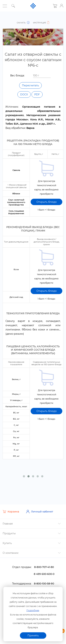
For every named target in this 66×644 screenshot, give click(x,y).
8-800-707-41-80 (44, 564)
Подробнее (33, 610)
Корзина (11, 509)
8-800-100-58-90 (44, 581)
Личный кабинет (40, 509)
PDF (37, 94)
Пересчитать (30, 85)
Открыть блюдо (47, 199)
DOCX (24, 94)
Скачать (23, 23)
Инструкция (42, 23)
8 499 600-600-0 (44, 571)
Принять (33, 635)
